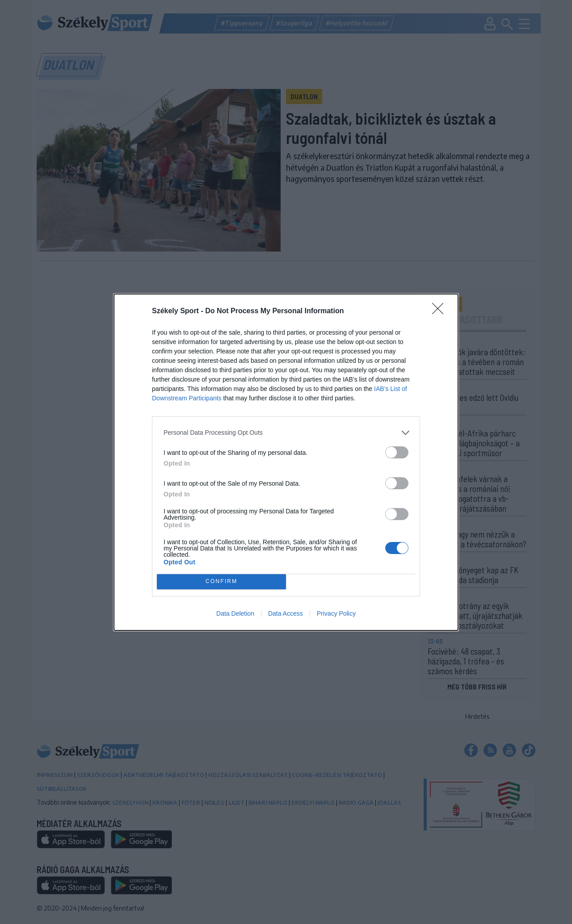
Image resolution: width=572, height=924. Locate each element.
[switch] (397, 452)
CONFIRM (221, 582)
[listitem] (286, 433)
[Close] (441, 311)
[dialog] (286, 462)
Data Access (286, 613)
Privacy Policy (336, 613)
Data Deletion (235, 613)
